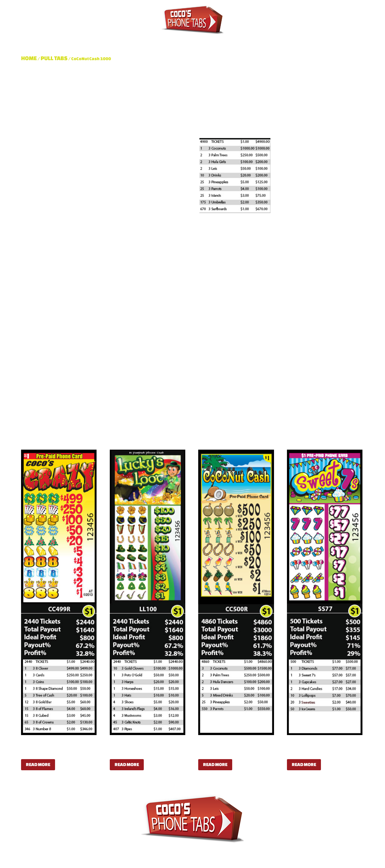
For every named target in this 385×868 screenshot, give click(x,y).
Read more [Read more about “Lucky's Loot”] (127, 764)
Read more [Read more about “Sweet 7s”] (304, 764)
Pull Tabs (156, 42)
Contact (258, 42)
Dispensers (196, 42)
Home (29, 58)
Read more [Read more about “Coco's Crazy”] (38, 764)
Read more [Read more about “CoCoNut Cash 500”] (215, 764)
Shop (229, 42)
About (125, 42)
